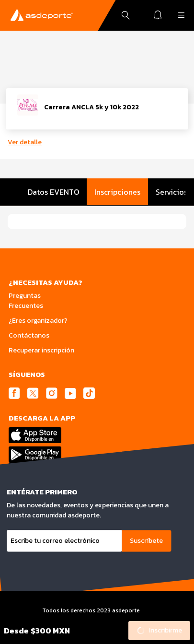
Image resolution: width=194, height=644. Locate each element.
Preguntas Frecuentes (26, 301)
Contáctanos (29, 335)
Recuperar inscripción (41, 350)
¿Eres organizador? (38, 321)
